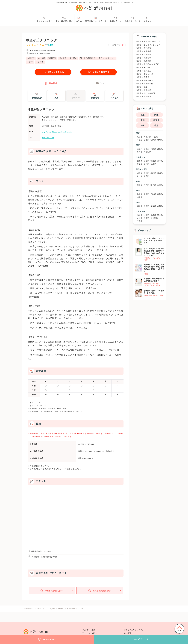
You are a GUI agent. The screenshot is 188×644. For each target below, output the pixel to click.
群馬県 (160, 140)
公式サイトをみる (53, 72)
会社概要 (128, 633)
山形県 (153, 164)
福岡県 (140, 215)
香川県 (146, 206)
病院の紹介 (37, 96)
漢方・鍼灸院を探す (64, 19)
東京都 (140, 137)
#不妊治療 (160, 296)
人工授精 (31, 58)
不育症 (30, 62)
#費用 (146, 274)
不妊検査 (40, 62)
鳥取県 (140, 194)
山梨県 (140, 173)
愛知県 (140, 185)
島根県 (146, 194)
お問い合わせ (116, 19)
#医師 (146, 260)
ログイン (148, 19)
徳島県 (140, 206)
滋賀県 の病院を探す (99, 591)
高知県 (160, 206)
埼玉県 (140, 140)
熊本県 (160, 215)
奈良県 (140, 152)
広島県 (160, 194)
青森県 (140, 164)
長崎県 (153, 215)
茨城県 (146, 140)
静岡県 (146, 185)
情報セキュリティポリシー (135, 630)
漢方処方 (73, 58)
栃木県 (153, 140)
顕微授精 (52, 58)
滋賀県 (160, 149)
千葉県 (155, 137)
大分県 (140, 218)
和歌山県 (147, 152)
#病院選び (147, 258)
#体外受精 (155, 284)
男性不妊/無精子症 (88, 58)
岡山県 (153, 194)
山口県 (140, 197)
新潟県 (153, 173)
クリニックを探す (44, 19)
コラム (79, 19)
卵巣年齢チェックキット (96, 19)
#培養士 (158, 286)
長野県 (146, 173)
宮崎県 (146, 218)
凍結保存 (63, 58)
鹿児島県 (154, 218)
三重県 (160, 185)
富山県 (160, 173)
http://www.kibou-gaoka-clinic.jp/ (57, 132)
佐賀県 (146, 215)
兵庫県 (153, 149)
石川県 (140, 176)
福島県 (146, 161)
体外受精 (42, 58)
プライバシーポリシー (90, 633)
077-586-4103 (48, 138)
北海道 (140, 161)
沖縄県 (140, 221)
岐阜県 (153, 185)
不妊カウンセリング (107, 58)
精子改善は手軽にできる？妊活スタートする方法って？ (154, 241)
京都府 (146, 149)
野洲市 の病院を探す (52, 591)
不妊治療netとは (88, 630)
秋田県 (146, 164)
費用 (56, 96)
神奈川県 (147, 137)
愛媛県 (153, 206)
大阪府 (140, 149)
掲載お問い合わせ (133, 19)
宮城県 (153, 161)
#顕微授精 (147, 284)
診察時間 (95, 96)
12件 (51, 45)
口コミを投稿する (98, 72)
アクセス (114, 96)
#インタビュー (157, 258)
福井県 (146, 176)
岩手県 (160, 161)
